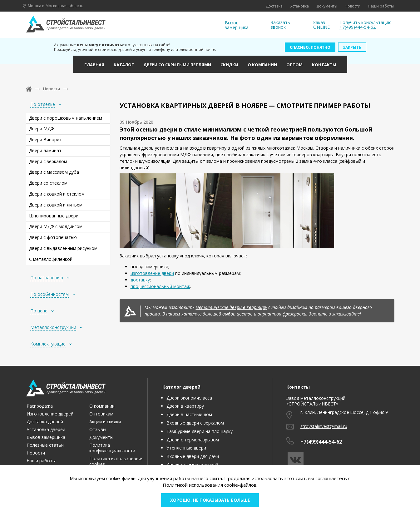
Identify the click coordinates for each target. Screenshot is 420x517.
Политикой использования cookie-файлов (210, 484)
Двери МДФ (42, 129)
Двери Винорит (45, 139)
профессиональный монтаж (160, 286)
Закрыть (352, 47)
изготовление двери (152, 273)
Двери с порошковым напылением (66, 118)
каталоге (191, 314)
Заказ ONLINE (321, 25)
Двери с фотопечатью (53, 237)
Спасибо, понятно (310, 47)
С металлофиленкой (51, 259)
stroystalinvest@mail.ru (324, 426)
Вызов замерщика (237, 25)
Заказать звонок (280, 25)
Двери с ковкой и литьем (56, 205)
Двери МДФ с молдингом (56, 226)
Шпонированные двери (54, 216)
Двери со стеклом (48, 183)
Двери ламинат (45, 150)
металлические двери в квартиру (231, 307)
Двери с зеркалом (48, 161)
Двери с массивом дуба (54, 172)
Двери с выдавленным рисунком (63, 248)
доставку (140, 280)
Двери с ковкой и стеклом (57, 194)
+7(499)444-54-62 (358, 27)
